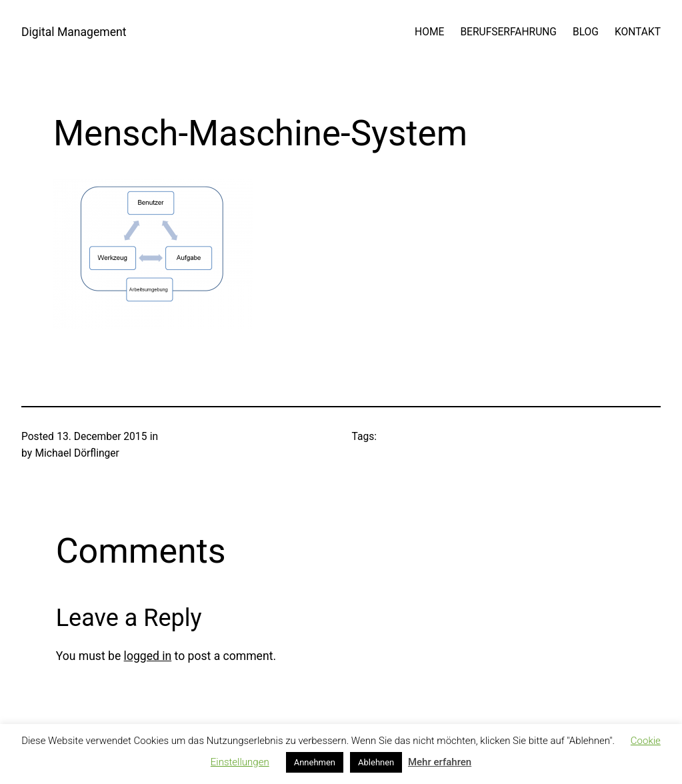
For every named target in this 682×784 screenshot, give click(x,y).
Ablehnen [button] (376, 762)
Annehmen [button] (315, 762)
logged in (148, 656)
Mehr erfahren (440, 762)
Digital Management (74, 32)
